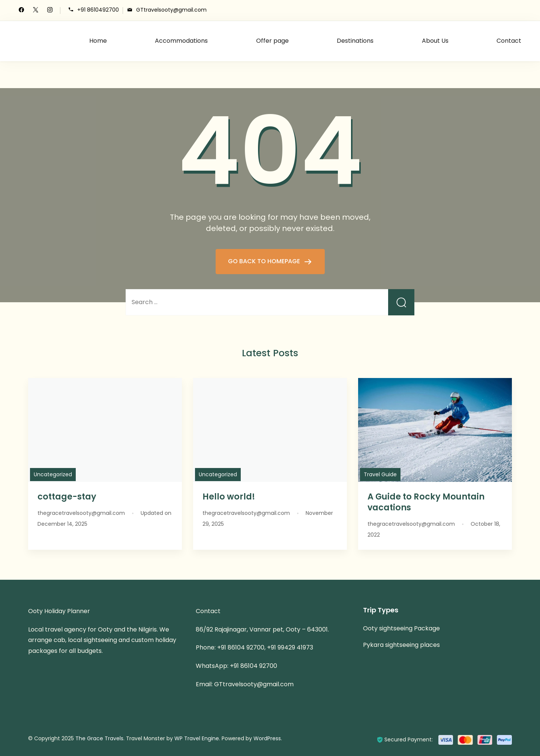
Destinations (355, 41)
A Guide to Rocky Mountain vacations (426, 502)
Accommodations (181, 41)
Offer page (272, 41)
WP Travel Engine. (197, 738)
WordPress (267, 738)
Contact (509, 41)
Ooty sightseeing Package (401, 628)
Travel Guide (380, 474)
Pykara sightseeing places (401, 645)
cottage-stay (67, 496)
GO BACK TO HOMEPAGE (265, 261)
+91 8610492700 (98, 10)
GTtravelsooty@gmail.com (171, 10)
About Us (435, 41)
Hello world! (229, 496)
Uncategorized (53, 474)
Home (98, 41)
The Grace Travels (99, 738)
